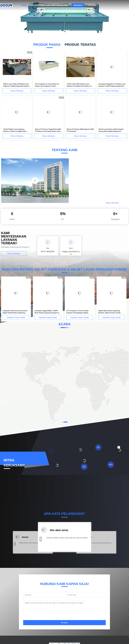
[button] (17, 544)
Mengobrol (78, 5)
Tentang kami (33, 5)
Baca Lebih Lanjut (89, 203)
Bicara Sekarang (17, 91)
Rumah (24, 5)
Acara (48, 5)
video (53, 5)
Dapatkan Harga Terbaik (16, 317)
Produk (42, 5)
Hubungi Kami (62, 5)
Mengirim (65, 623)
